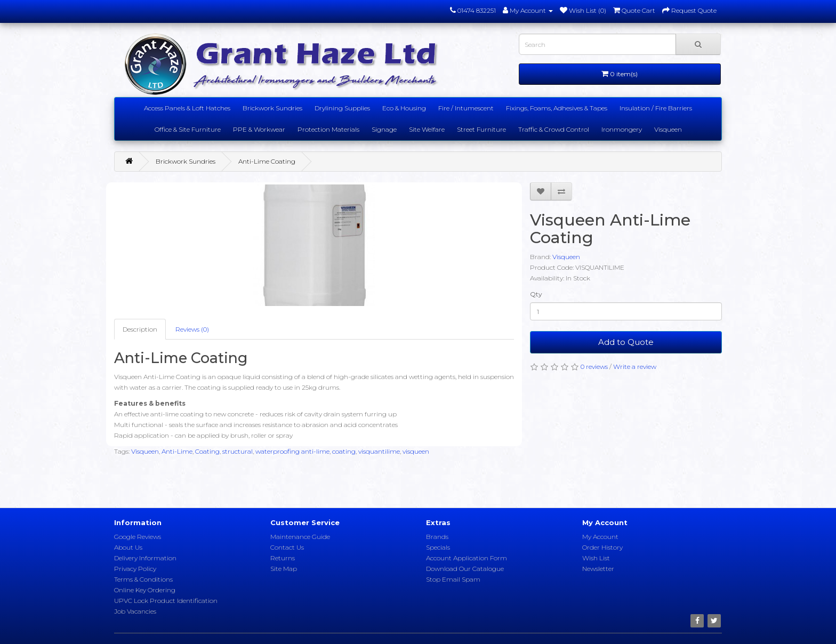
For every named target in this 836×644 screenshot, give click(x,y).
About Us (128, 547)
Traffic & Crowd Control (554, 129)
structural (238, 451)
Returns (283, 558)
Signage (384, 129)
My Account (600, 537)
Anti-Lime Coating (267, 161)
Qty (536, 294)
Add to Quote (626, 342)
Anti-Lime (177, 451)
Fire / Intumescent (466, 108)
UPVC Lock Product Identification (166, 601)
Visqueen (668, 129)
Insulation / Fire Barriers (656, 108)
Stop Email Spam (453, 579)
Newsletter (598, 569)
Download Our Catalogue (465, 569)
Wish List (596, 558)
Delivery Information (145, 558)
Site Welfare (427, 129)
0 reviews (594, 367)
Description (140, 329)
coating (344, 451)
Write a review (635, 367)
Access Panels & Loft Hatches (187, 108)
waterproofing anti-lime (292, 451)
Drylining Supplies (342, 108)
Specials (438, 547)
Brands (437, 537)
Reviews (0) (192, 329)
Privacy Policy (135, 569)
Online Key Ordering (145, 590)
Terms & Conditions (143, 579)
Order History (602, 547)
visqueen (416, 451)
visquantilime (379, 451)
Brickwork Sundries (272, 108)
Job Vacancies (135, 611)
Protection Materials (328, 129)
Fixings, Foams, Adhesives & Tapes (557, 108)
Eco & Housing (404, 108)
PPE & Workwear (259, 129)
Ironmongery (622, 129)
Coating (207, 451)
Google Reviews (138, 537)
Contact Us (287, 547)
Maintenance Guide (300, 537)
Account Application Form (467, 558)
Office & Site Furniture (188, 129)
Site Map (284, 569)
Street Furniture (481, 129)
